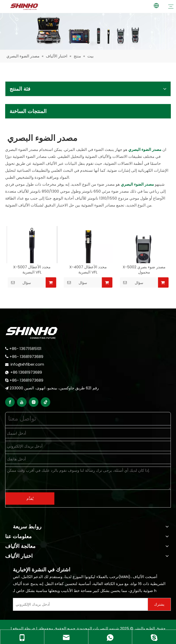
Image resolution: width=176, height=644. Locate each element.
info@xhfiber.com (27, 364)
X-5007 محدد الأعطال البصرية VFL (32, 270)
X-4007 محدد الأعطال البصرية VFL (88, 270)
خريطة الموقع (24, 628)
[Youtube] (22, 402)
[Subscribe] (159, 604)
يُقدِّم (30, 499)
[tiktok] (45, 402)
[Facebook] (10, 402)
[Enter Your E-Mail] (79, 604)
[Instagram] (34, 402)
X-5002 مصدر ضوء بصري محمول (144, 270)
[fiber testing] (88, 31)
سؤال (19, 282)
